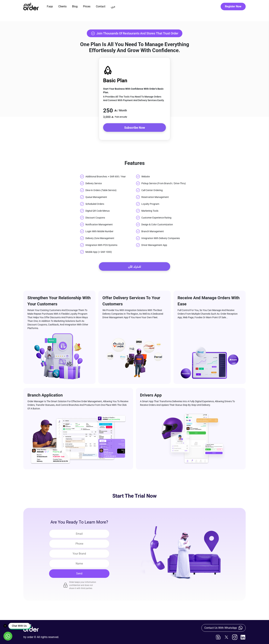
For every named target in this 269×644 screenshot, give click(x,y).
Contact (101, 6)
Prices (87, 6)
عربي (113, 7)
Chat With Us (19, 626)
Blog (75, 6)
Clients (62, 6)
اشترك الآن (134, 267)
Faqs (50, 6)
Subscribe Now (135, 128)
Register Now (233, 6)
